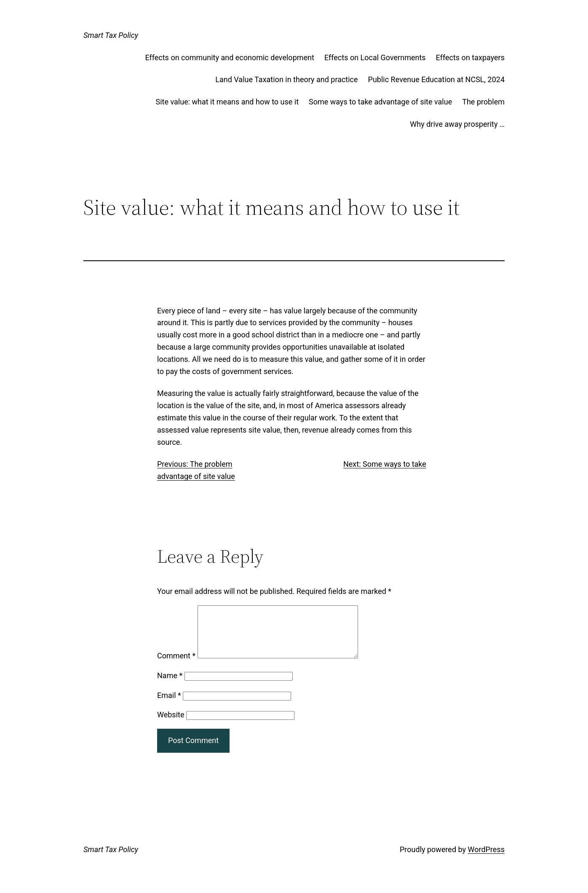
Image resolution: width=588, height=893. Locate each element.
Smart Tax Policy (111, 35)
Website (171, 725)
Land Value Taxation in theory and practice (286, 79)
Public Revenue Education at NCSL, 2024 (436, 79)
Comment (176, 666)
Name (170, 686)
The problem (483, 102)
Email (169, 705)
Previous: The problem (195, 464)
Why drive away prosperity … (457, 124)
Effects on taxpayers (470, 57)
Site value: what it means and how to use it (227, 102)
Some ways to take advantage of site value (380, 102)
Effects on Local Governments (375, 57)
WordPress (486, 860)
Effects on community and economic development (230, 57)
